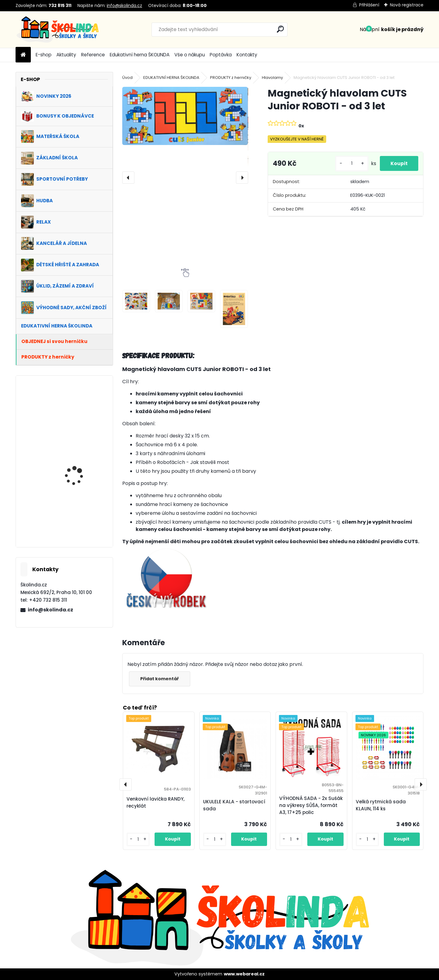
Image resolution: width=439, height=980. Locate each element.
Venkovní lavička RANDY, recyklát (155, 802)
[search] (280, 29)
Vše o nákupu (190, 55)
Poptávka (221, 55)
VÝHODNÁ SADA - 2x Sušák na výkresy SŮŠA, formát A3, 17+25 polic (311, 805)
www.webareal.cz (244, 974)
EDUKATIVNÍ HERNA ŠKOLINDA (171, 78)
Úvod (127, 78)
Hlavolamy (272, 78)
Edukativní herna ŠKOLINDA (140, 55)
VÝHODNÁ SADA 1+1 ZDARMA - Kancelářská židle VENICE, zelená (80, 468)
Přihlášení (369, 5)
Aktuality (66, 55)
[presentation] (128, 178)
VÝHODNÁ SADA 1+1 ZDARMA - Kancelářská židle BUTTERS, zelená (80, 416)
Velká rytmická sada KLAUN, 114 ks (381, 805)
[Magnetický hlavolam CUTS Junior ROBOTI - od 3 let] (185, 116)
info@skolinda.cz (124, 5)
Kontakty (247, 55)
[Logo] (57, 30)
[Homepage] (23, 55)
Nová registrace (407, 5)
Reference (93, 55)
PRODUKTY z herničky (231, 78)
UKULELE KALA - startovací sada (234, 805)
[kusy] (350, 166)
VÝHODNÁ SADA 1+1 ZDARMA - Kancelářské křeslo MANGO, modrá (80, 520)
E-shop (44, 55)
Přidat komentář (161, 679)
